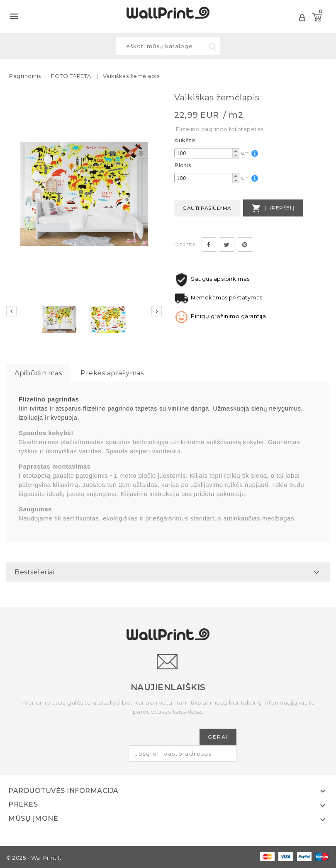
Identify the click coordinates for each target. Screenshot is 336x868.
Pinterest (245, 244)
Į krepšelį (273, 208)
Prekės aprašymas (112, 373)
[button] (236, 151)
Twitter (227, 244)
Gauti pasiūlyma (207, 208)
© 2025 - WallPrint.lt (34, 858)
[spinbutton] (207, 153)
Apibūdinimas (38, 373)
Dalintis (209, 244)
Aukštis (185, 140)
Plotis (183, 165)
